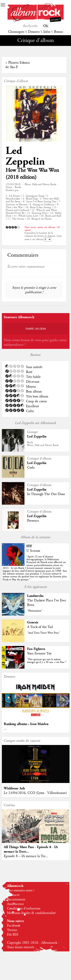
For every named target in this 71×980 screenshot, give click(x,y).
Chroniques (16, 32)
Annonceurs (15, 904)
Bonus (58, 32)
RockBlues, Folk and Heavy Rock (43, 444)
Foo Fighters (36, 649)
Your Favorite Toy (39, 654)
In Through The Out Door (46, 494)
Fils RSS (13, 935)
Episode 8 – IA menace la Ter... (26, 856)
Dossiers (34, 32)
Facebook (14, 926)
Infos (47, 32)
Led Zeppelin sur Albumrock (35, 423)
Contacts (13, 895)
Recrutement (16, 899)
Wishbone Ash (14, 788)
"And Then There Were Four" (44, 633)
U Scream (33, 551)
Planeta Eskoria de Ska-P (18, 65)
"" (35, 568)
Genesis (33, 622)
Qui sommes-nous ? (21, 890)
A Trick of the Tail (40, 627)
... (5, 729)
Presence (33, 521)
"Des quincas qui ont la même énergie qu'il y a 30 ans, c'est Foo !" (47, 661)
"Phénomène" (35, 611)
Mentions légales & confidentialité (31, 913)
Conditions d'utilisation (24, 908)
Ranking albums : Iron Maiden (26, 724)
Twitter (12, 930)
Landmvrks (35, 596)
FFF (29, 546)
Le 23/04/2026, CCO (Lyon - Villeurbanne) (35, 793)
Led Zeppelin (25, 156)
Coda (31, 468)
